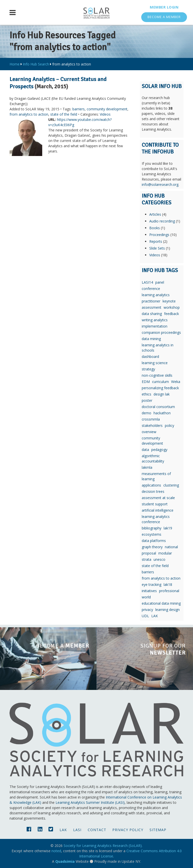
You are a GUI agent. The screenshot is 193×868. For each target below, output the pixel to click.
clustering (171, 485)
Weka (176, 382)
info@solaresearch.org (160, 184)
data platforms (154, 541)
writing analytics (155, 320)
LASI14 (147, 282)
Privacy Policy (128, 830)
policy (170, 425)
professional (169, 591)
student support (155, 504)
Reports (156, 241)
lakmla (147, 467)
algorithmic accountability (153, 458)
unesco (159, 559)
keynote (169, 301)
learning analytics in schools (158, 348)
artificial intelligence (158, 510)
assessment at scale (158, 498)
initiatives (149, 591)
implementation (155, 326)
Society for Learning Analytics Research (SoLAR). (103, 846)
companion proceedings (161, 332)
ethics (147, 394)
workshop (172, 307)
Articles (155, 214)
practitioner (151, 301)
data (145, 450)
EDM (146, 382)
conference (151, 289)
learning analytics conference (156, 519)
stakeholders (152, 425)
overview (149, 432)
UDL (145, 616)
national (171, 547)
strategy (148, 369)
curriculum (160, 382)
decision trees (153, 491)
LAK (155, 616)
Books (155, 228)
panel (160, 282)
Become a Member (164, 17)
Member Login (164, 7)
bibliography (152, 528)
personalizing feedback (160, 388)
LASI (77, 830)
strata (147, 559)
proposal (149, 553)
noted (56, 851)
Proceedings (159, 235)
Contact (97, 830)
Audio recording (162, 221)
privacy (147, 610)
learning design (167, 610)
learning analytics (156, 295)
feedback (172, 314)
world (146, 597)
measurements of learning (156, 476)
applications (151, 485)
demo (147, 413)
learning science (155, 363)
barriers (79, 109)
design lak (162, 394)
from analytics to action (29, 114)
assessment (152, 307)
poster (147, 400)
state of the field (64, 114)
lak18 (168, 584)
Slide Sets (157, 248)
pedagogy (159, 450)
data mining (151, 339)
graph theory (152, 547)
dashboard (150, 357)
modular (165, 553)
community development (107, 109)
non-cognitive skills (157, 375)
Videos (105, 114)
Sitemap (158, 830)
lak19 (168, 528)
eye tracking (152, 584)
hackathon (162, 413)
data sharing (152, 314)
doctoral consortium (158, 407)
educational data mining (161, 603)
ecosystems (152, 534)
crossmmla (151, 419)
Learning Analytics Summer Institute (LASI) (90, 802)
